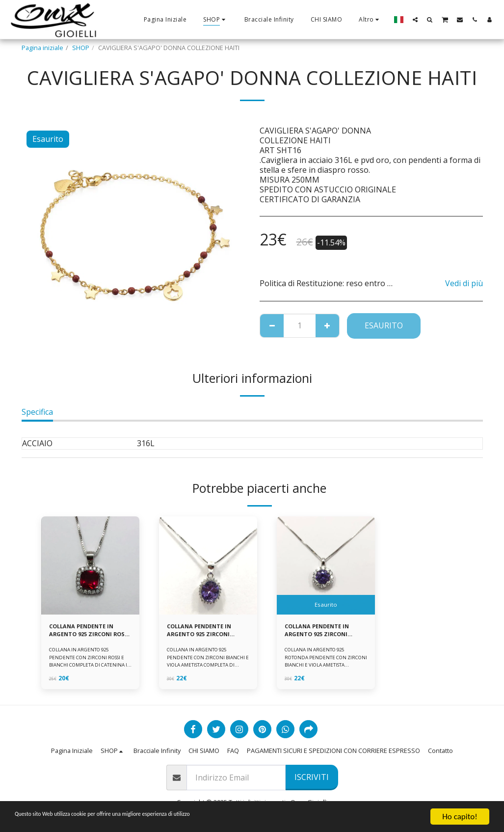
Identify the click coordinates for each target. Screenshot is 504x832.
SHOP (81, 48)
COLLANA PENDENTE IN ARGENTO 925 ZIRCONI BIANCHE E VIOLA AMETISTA (203, 632)
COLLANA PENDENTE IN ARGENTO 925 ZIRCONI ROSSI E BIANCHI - (86, 632)
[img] (90, 565)
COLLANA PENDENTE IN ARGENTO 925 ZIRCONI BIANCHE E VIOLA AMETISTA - (321, 632)
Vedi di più (464, 283)
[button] (415, 19)
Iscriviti (312, 777)
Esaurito (384, 325)
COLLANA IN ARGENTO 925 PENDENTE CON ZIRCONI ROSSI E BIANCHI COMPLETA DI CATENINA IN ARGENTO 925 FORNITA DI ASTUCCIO (89, 667)
